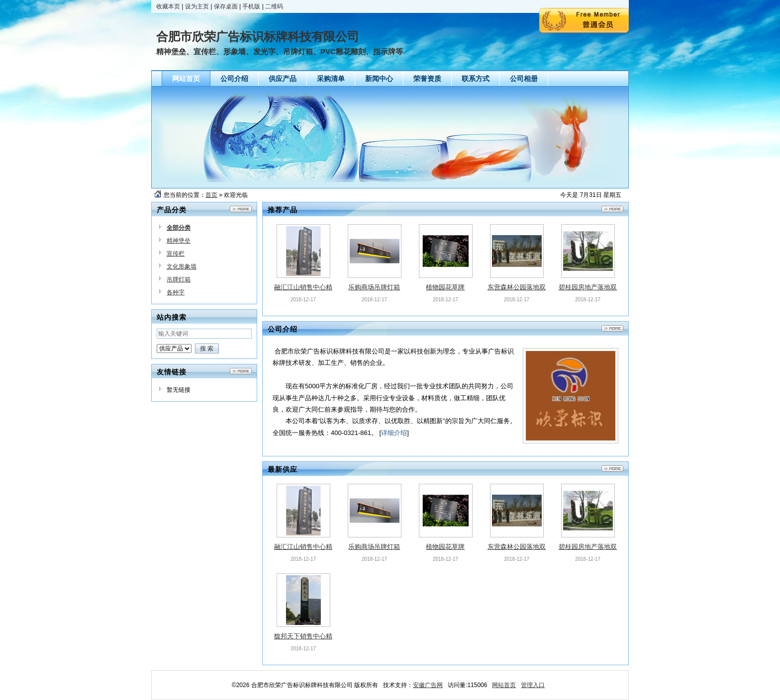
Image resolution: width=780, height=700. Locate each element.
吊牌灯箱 (179, 279)
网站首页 (504, 685)
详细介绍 (394, 433)
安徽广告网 (428, 685)
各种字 (176, 292)
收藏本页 (168, 6)
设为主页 (197, 6)
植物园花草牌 (445, 287)
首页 (211, 195)
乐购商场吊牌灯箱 (374, 287)
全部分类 (179, 228)
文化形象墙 (182, 266)
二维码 (274, 6)
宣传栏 (176, 254)
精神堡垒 (179, 241)
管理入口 (533, 685)
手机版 (251, 6)
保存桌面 (226, 6)
